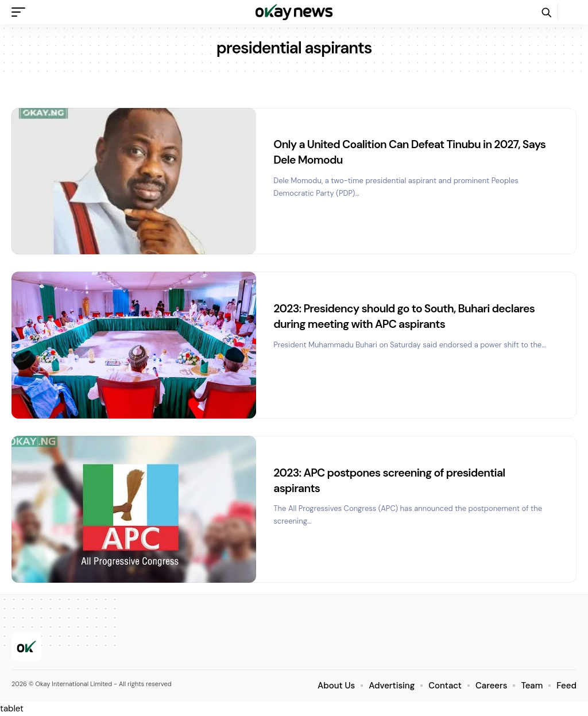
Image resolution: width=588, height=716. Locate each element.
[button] (21, 12)
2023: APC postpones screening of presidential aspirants (393, 480)
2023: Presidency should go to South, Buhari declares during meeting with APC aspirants (408, 316)
